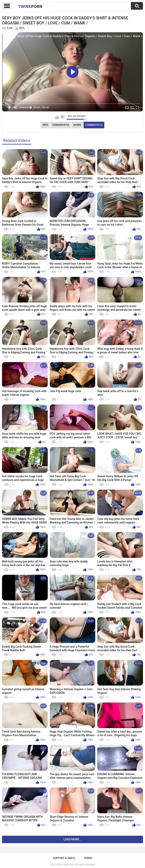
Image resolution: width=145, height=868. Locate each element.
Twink (30, 6)
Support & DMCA (64, 858)
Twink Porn (68, 865)
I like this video (57, 117)
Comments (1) (94, 125)
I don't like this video (62, 117)
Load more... (73, 839)
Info (45, 125)
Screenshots (61, 125)
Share (77, 125)
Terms (88, 858)
